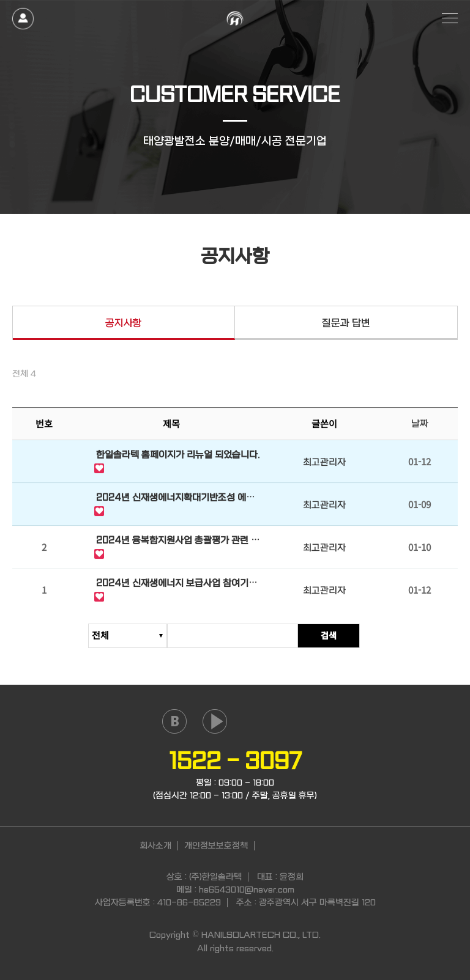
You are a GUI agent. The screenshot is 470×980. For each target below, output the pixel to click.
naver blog (174, 721)
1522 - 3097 (235, 761)
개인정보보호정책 (216, 846)
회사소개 (155, 846)
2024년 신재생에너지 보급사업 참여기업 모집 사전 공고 (177, 585)
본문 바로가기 (0, 0)
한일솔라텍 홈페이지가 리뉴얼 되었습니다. (178, 455)
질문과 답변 (346, 323)
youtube (215, 721)
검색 (351, 635)
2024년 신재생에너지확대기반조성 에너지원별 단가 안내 (175, 499)
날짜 (420, 424)
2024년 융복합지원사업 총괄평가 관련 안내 (178, 542)
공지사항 (124, 323)
